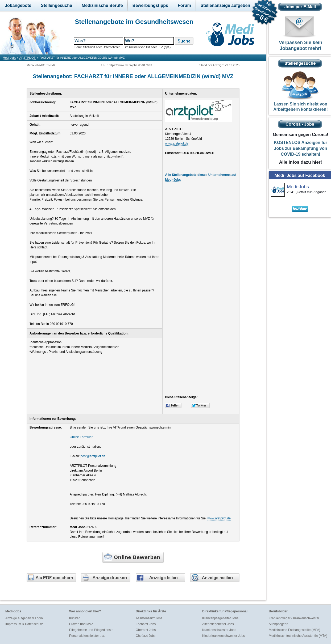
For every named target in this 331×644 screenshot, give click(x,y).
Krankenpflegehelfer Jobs (220, 618)
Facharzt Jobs (146, 624)
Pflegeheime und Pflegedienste (91, 630)
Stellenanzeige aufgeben (226, 5)
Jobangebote (18, 5)
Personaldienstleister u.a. (87, 636)
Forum (184, 5)
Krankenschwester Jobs (219, 630)
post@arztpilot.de (93, 456)
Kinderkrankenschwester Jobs (224, 636)
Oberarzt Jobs (146, 630)
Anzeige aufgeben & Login (24, 618)
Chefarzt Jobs (146, 636)
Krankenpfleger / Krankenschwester (294, 618)
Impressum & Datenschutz (24, 624)
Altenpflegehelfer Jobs (218, 624)
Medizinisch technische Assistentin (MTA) (298, 636)
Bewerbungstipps (150, 5)
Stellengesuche (57, 5)
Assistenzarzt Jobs (149, 618)
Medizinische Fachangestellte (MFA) (294, 630)
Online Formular (81, 437)
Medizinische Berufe (102, 5)
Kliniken (75, 618)
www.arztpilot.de (177, 143)
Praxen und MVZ (81, 624)
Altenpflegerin (278, 624)
